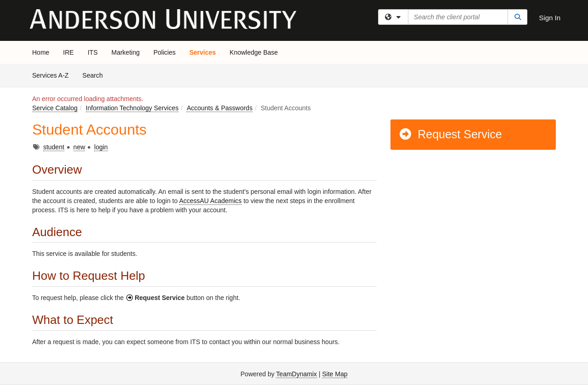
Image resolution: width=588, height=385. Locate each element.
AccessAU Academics (210, 201)
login (101, 147)
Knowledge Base (254, 52)
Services (203, 52)
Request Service (450, 134)
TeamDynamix (297, 374)
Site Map (335, 374)
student (54, 147)
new (79, 147)
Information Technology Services (132, 108)
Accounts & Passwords (219, 108)
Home (41, 52)
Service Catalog (55, 108)
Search (96, 75)
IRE (68, 52)
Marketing (125, 52)
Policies (164, 52)
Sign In (550, 18)
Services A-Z (50, 75)
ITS (93, 52)
